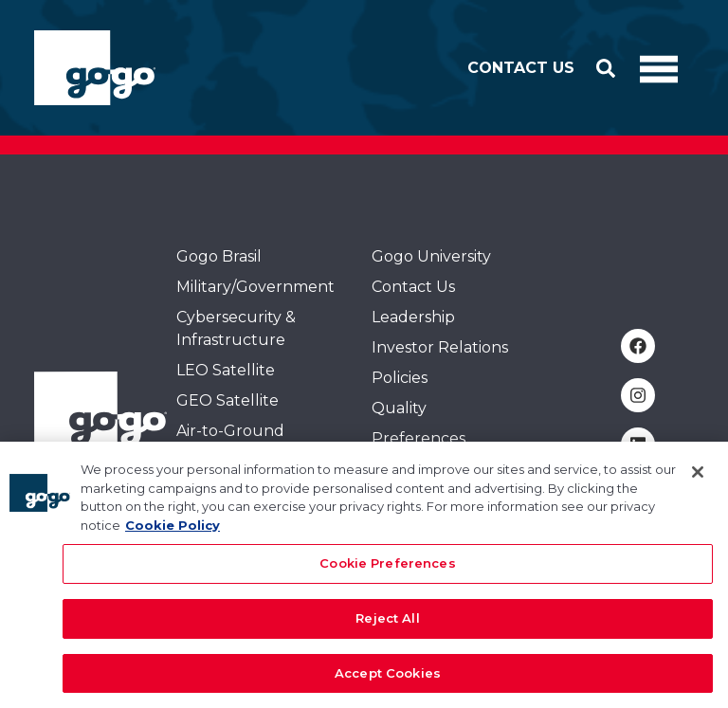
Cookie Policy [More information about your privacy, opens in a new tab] (173, 535)
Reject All (387, 627)
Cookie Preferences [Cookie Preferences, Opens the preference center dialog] (387, 573)
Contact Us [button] (521, 68)
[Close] (698, 482)
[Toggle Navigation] (659, 68)
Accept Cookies (388, 682)
